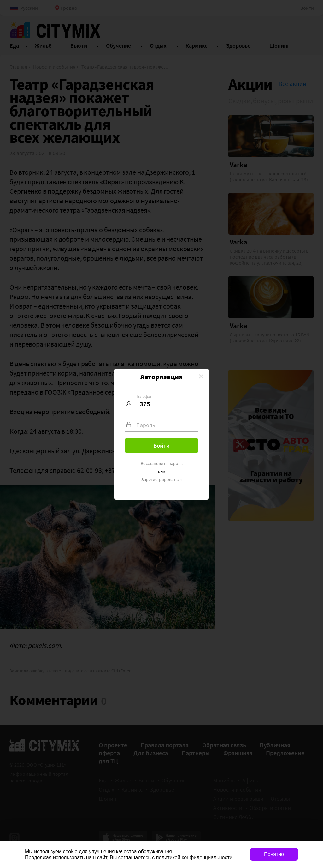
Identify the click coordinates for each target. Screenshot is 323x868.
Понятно (274, 854)
